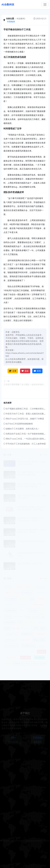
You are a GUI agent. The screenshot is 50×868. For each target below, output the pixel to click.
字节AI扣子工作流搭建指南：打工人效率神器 (25, 444)
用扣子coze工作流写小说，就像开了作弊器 (24, 419)
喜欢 (25, 371)
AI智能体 (11, 22)
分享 (13, 371)
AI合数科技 (8, 4)
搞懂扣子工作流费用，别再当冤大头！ (22, 429)
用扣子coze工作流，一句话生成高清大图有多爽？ (27, 439)
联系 (37, 371)
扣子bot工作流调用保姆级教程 (18, 424)
